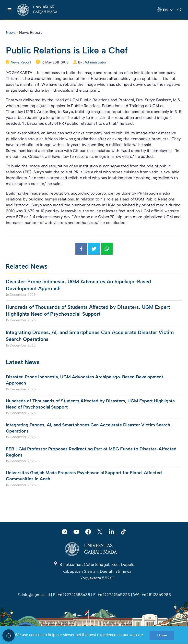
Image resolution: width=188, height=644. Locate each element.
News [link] (11, 32)
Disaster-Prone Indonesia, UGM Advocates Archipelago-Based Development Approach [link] (79, 285)
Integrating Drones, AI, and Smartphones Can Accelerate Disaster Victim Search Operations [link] (90, 336)
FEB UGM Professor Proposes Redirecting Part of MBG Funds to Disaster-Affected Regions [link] (91, 452)
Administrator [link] (95, 62)
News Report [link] (31, 32)
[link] (41, 10)
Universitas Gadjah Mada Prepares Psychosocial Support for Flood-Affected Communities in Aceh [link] (84, 476)
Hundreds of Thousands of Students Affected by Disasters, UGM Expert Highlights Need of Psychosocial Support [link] (88, 310)
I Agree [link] (162, 635)
